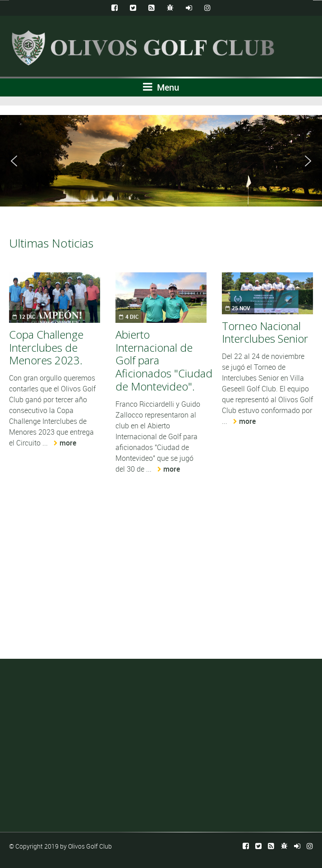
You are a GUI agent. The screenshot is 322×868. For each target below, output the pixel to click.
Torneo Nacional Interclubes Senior (265, 332)
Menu (161, 87)
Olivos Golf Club (90, 846)
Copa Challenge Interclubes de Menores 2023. (46, 347)
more (68, 443)
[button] (14, 161)
